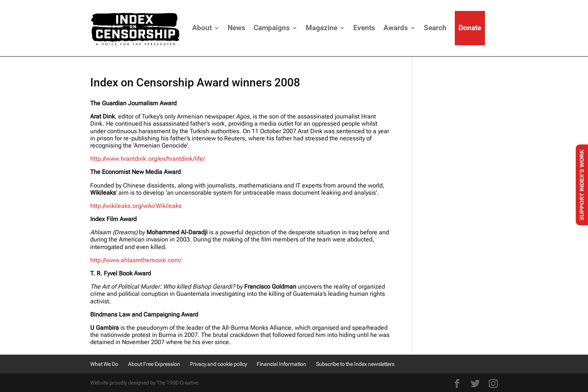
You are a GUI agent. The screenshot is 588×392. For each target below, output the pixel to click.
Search (435, 28)
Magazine (322, 28)
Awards (396, 28)
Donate (470, 28)
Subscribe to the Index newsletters (355, 364)
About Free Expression (154, 364)
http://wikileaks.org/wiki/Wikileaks (136, 206)
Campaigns (272, 28)
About (202, 28)
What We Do (104, 364)
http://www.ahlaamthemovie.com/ (136, 260)
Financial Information (281, 364)
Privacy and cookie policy (218, 364)
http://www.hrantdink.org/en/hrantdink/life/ (148, 159)
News (236, 28)
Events (364, 28)
